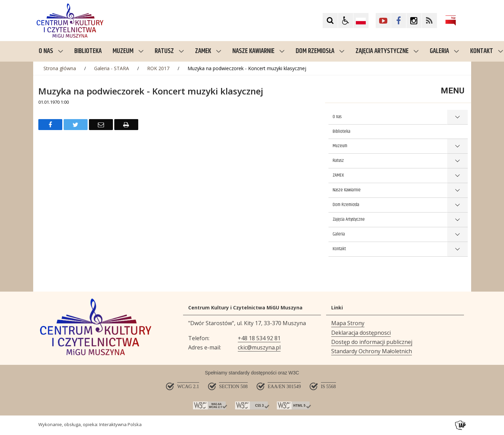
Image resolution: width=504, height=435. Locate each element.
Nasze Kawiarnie (259, 51)
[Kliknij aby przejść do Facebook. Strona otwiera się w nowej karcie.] (399, 21)
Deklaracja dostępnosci (361, 333)
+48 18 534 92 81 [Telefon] (259, 338)
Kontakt (339, 249)
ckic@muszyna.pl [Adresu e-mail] (259, 347)
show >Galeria (457, 235)
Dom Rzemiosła (320, 51)
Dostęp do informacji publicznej (372, 342)
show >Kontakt (457, 249)
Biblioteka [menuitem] (88, 51)
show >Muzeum (457, 146)
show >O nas (457, 117)
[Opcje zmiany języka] (361, 21)
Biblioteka (341, 131)
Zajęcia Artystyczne (387, 51)
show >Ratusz (457, 161)
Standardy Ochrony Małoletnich (372, 351)
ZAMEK (208, 51)
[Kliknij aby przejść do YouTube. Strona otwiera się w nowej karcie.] (383, 21)
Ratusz (169, 51)
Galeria (444, 51)
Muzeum (128, 51)
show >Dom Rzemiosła (457, 205)
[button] (346, 21)
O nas (51, 51)
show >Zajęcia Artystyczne (457, 220)
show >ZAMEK (457, 176)
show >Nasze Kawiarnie (457, 190)
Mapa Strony (348, 323)
